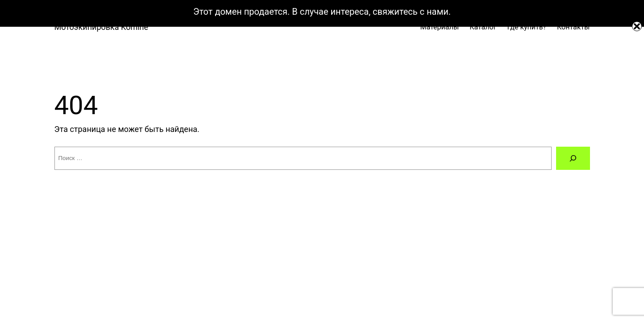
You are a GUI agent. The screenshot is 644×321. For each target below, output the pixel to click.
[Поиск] (573, 158)
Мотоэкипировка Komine (102, 27)
